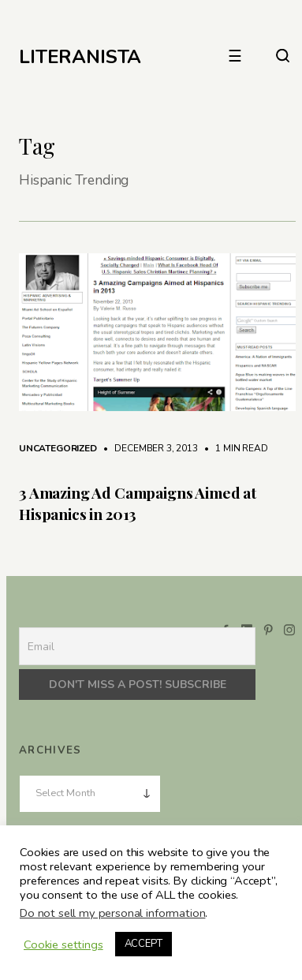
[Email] (137, 646)
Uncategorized (58, 448)
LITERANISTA (80, 57)
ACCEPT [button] (144, 944)
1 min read (233, 448)
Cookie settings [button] (63, 944)
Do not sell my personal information (112, 913)
